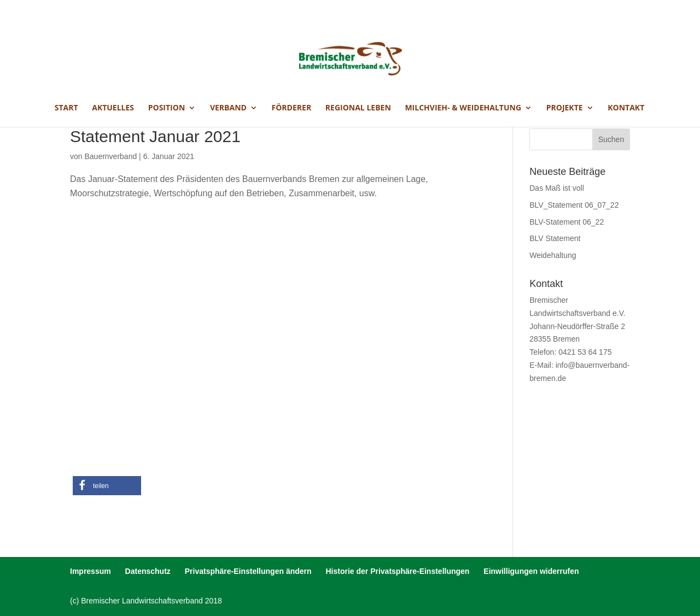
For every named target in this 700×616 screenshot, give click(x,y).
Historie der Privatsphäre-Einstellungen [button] (397, 571)
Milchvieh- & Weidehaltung (463, 108)
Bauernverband (110, 156)
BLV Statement (555, 238)
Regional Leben (358, 108)
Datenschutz (148, 571)
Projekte (565, 108)
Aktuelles (113, 108)
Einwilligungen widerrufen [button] (531, 571)
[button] (107, 486)
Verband (228, 108)
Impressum (91, 571)
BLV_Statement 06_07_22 (574, 205)
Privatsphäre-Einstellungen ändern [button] (248, 571)
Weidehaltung (553, 255)
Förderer (292, 108)
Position (167, 108)
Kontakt (626, 108)
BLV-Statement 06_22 (567, 222)
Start (66, 108)
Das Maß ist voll (557, 188)
